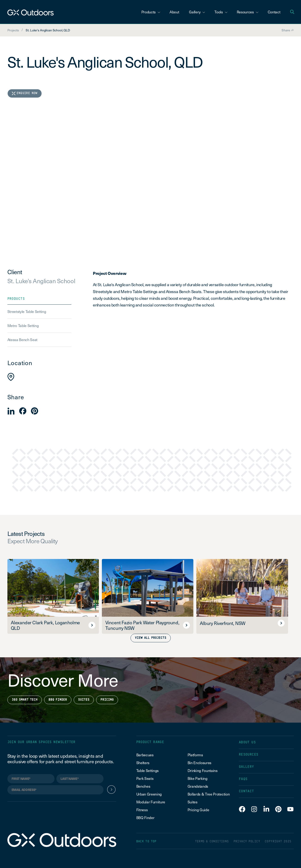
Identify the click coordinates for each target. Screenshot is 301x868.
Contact (274, 12)
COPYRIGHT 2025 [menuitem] (278, 842)
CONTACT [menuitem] (246, 791)
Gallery (197, 12)
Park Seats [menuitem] (145, 778)
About (174, 12)
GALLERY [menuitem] (246, 767)
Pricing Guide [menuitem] (198, 810)
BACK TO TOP (146, 842)
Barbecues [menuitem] (145, 755)
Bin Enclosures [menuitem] (200, 763)
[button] (11, 411)
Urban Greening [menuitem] (149, 794)
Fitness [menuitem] (142, 810)
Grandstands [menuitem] (198, 786)
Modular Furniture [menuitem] (151, 802)
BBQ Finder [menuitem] (145, 817)
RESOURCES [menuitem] (249, 755)
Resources (248, 12)
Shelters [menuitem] (143, 763)
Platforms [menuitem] (195, 755)
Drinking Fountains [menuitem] (203, 770)
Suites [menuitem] (193, 802)
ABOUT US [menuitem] (247, 742)
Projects (13, 30)
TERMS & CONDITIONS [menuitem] (212, 842)
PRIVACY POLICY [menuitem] (247, 842)
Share (288, 30)
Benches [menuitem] (143, 786)
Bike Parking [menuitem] (198, 778)
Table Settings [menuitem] (148, 770)
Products (151, 12)
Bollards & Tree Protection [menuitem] (209, 794)
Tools (221, 12)
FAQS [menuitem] (243, 779)
